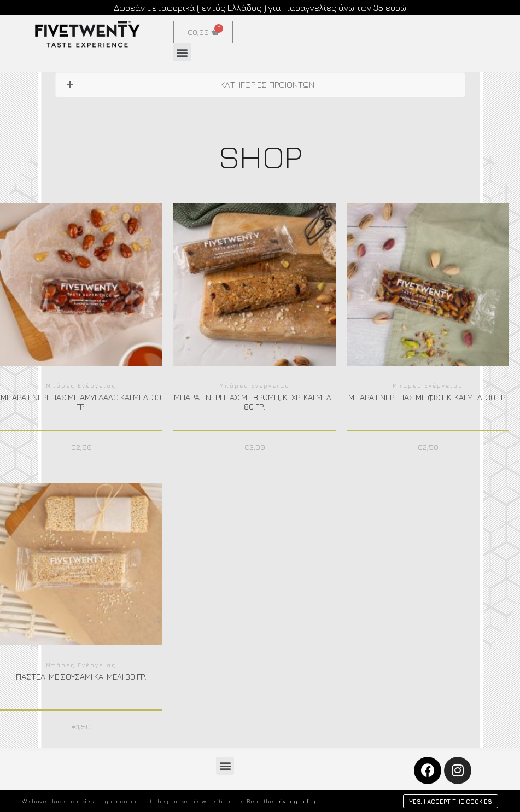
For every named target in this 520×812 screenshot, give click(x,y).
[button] (182, 52)
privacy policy (296, 801)
